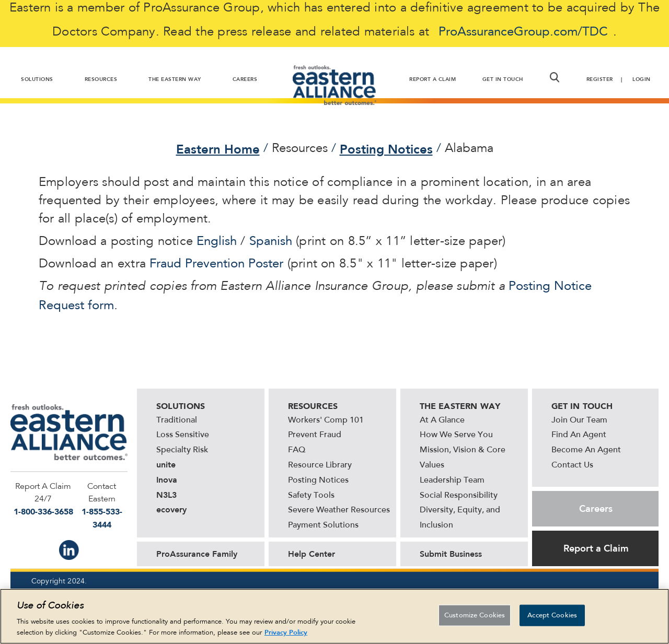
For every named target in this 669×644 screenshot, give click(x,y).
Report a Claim (596, 548)
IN (69, 550)
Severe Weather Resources (339, 510)
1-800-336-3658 (43, 512)
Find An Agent (579, 435)
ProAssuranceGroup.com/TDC (523, 32)
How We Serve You (456, 435)
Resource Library (320, 465)
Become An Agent (586, 450)
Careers (596, 509)
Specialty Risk (182, 450)
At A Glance (442, 420)
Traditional (177, 420)
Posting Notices (386, 149)
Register (600, 79)
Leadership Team (452, 481)
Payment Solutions (323, 525)
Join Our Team (579, 420)
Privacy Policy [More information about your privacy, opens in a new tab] (286, 636)
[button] (555, 77)
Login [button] (642, 79)
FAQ (297, 450)
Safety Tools (311, 496)
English (217, 242)
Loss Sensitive (183, 435)
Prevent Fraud (315, 435)
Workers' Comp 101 (326, 420)
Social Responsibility (459, 496)
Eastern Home (218, 149)
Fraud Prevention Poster (216, 264)
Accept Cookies (552, 619)
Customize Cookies (475, 619)
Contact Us (572, 465)
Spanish (271, 242)
